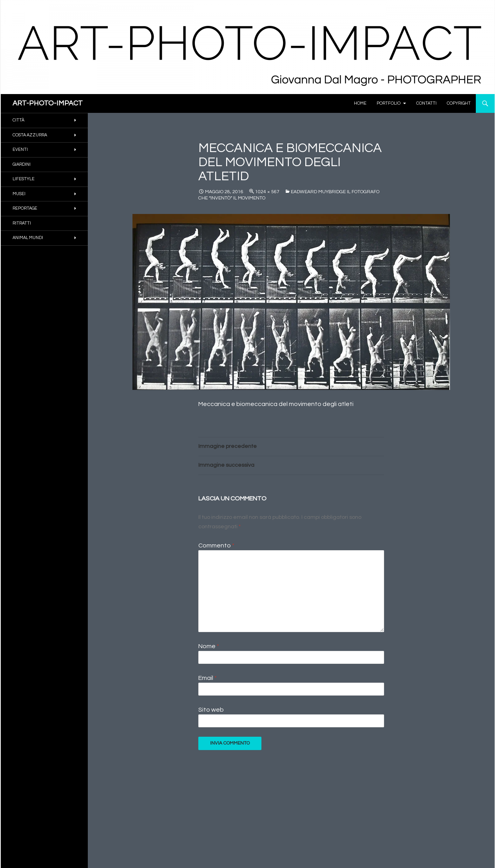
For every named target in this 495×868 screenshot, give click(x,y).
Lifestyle (24, 179)
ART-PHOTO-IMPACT (48, 103)
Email (208, 678)
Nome (209, 646)
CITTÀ (18, 120)
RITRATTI (22, 223)
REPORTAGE (25, 208)
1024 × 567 (267, 192)
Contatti (426, 103)
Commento (216, 545)
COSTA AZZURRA (30, 135)
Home (360, 103)
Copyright (459, 103)
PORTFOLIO (389, 103)
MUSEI (19, 194)
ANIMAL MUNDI (28, 238)
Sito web (211, 710)
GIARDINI (22, 164)
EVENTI (20, 149)
